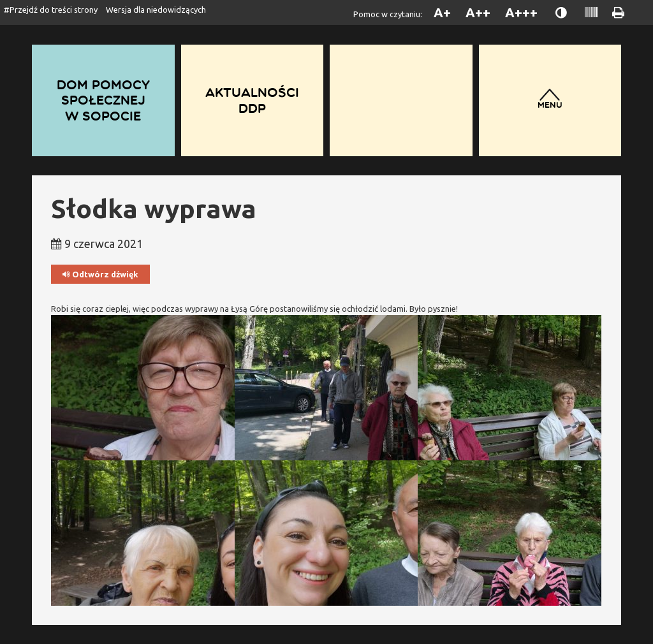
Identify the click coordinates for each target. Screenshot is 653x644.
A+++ (521, 12)
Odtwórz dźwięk (100, 274)
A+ (442, 12)
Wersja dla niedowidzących (156, 10)
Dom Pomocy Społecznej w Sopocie (103, 100)
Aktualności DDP (252, 100)
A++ (478, 12)
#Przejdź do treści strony (51, 10)
